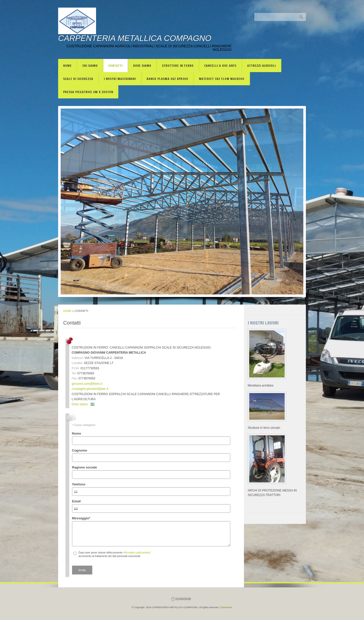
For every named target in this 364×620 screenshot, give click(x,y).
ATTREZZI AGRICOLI (261, 66)
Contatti (116, 66)
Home (67, 66)
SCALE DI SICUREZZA (78, 79)
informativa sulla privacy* (137, 553)
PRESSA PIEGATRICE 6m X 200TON (88, 92)
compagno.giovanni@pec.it (90, 389)
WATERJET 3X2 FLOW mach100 (222, 79)
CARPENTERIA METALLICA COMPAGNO (135, 38)
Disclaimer (227, 607)
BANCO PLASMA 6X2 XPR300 (167, 79)
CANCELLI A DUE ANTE (220, 66)
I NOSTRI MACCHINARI (120, 79)
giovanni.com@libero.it (87, 384)
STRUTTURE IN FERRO (178, 66)
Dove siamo (142, 66)
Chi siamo (90, 66)
